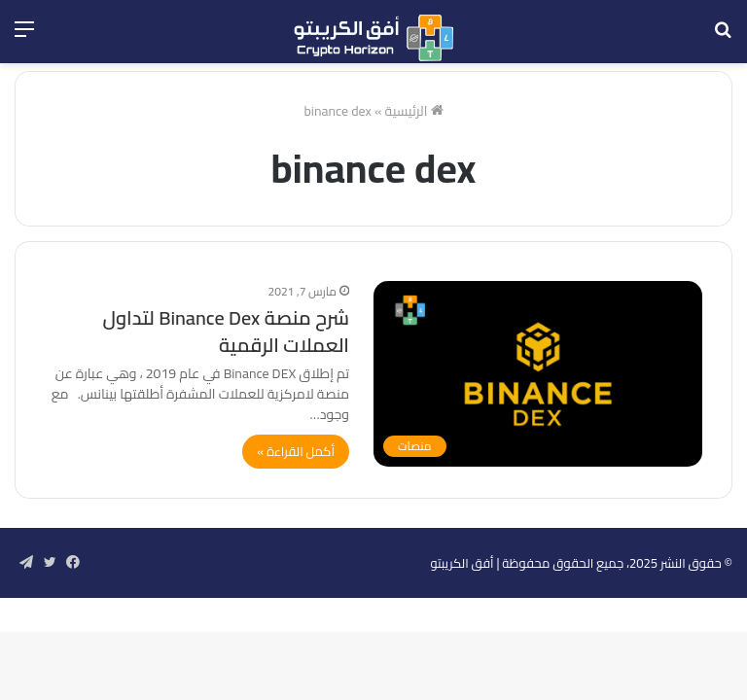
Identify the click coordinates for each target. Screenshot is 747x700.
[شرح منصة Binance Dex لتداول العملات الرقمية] (538, 374)
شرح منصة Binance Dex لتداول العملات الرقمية (226, 331)
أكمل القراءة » (296, 451)
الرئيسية (414, 111)
